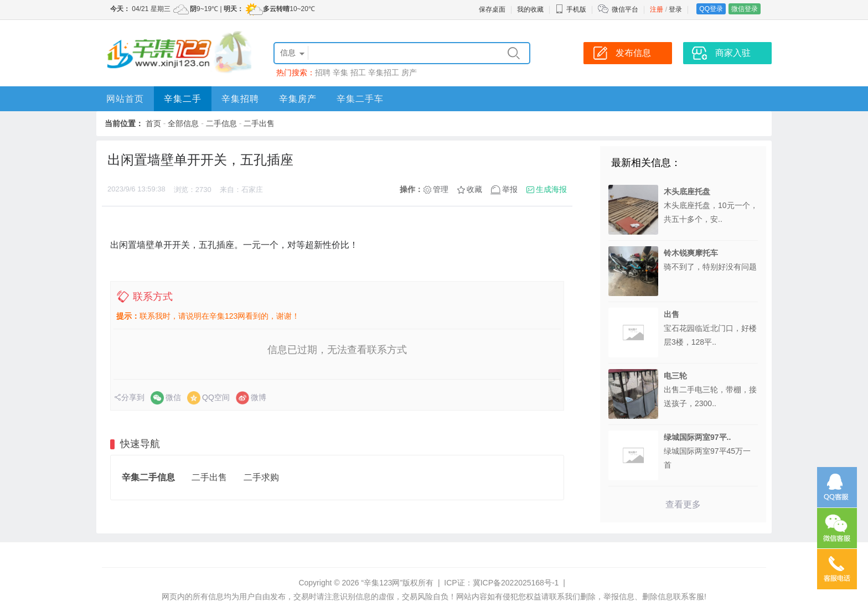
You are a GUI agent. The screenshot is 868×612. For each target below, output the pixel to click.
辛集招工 (384, 72)
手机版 (571, 9)
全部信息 (183, 123)
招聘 (323, 72)
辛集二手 (183, 99)
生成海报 (551, 189)
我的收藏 (530, 9)
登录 (675, 9)
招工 (358, 72)
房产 (409, 72)
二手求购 (261, 477)
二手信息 (221, 123)
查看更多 (683, 504)
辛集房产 (298, 99)
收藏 (474, 189)
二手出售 (259, 123)
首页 (153, 123)
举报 (510, 189)
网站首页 (125, 99)
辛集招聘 (240, 99)
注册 (657, 9)
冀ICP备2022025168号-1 (516, 583)
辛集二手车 (360, 99)
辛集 (340, 72)
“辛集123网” (382, 583)
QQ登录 (711, 9)
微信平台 (625, 9)
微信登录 (745, 9)
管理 (441, 189)
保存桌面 (492, 9)
